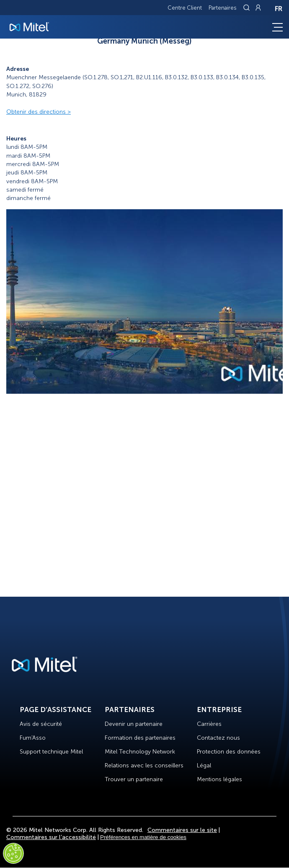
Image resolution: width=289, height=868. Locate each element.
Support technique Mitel (51, 752)
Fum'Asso (33, 738)
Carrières (209, 724)
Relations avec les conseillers (144, 765)
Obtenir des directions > (39, 112)
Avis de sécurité (41, 724)
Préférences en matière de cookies (143, 837)
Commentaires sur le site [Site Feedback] (182, 830)
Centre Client (185, 8)
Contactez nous (218, 738)
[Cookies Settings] (13, 853)
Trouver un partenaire (134, 779)
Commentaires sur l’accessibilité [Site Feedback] (51, 837)
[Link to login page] (258, 8)
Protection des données (229, 752)
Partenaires (223, 8)
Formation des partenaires (140, 738)
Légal (204, 765)
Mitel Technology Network (140, 752)
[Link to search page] (248, 8)
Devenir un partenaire (134, 724)
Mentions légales (219, 779)
